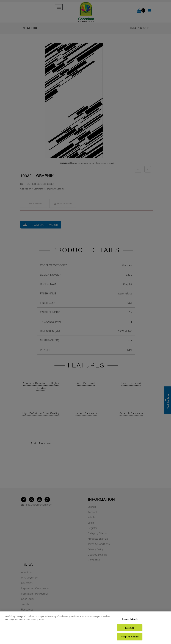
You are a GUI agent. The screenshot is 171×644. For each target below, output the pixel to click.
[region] (85, 628)
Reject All (130, 628)
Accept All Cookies (130, 637)
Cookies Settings (130, 619)
